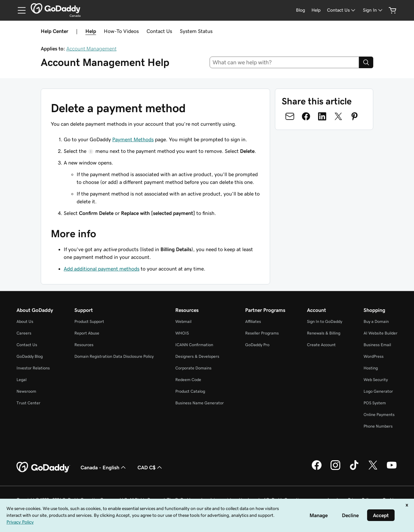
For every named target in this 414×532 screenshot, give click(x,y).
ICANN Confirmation (194, 345)
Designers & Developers (197, 356)
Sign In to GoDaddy (325, 321)
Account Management (91, 48)
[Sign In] (373, 10)
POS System (375, 403)
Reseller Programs (262, 333)
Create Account (321, 345)
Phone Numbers (378, 426)
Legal (22, 380)
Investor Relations (33, 368)
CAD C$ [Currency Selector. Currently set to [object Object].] (150, 467)
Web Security (376, 380)
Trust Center (28, 403)
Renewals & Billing (324, 333)
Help (91, 31)
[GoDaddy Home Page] (43, 467)
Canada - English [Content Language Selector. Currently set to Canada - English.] (104, 467)
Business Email (377, 345)
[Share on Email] (290, 116)
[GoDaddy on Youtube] (392, 469)
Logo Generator (378, 391)
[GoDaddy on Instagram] (335, 469)
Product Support (89, 321)
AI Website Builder (381, 333)
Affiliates (253, 321)
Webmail (183, 321)
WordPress (374, 356)
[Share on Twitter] (338, 116)
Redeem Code (188, 380)
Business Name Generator (200, 403)
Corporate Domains (193, 368)
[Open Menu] (19, 10)
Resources (84, 345)
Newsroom (26, 391)
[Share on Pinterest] (354, 116)
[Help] (316, 10)
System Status (196, 31)
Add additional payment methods (102, 269)
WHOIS (182, 333)
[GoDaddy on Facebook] (317, 469)
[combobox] (284, 62)
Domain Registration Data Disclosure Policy (114, 356)
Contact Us (159, 31)
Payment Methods (133, 139)
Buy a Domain (376, 321)
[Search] (366, 62)
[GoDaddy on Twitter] (373, 469)
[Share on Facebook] (306, 116)
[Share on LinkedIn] (322, 116)
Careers (24, 333)
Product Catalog (190, 391)
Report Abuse (87, 333)
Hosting (371, 368)
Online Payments (379, 415)
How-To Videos (121, 31)
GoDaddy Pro (257, 345)
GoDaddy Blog (30, 356)
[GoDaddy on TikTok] (354, 469)
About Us (25, 321)
